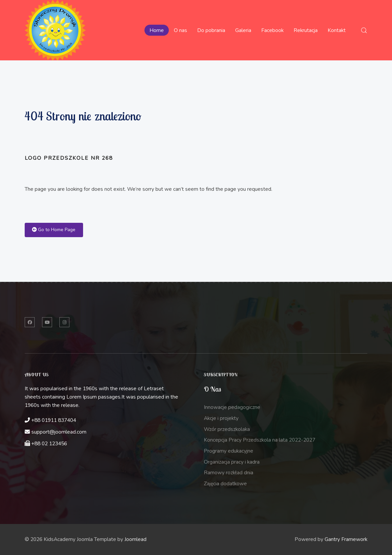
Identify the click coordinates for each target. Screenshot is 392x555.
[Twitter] (47, 322)
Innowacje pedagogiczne (232, 407)
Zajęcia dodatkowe (225, 484)
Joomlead (135, 539)
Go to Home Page (54, 230)
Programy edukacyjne (229, 451)
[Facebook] (30, 322)
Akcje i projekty (221, 418)
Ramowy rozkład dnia (229, 473)
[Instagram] (64, 322)
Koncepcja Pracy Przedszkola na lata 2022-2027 (260, 440)
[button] (364, 30)
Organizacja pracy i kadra (232, 462)
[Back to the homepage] (55, 30)
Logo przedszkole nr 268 (69, 158)
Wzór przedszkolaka (227, 429)
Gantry (346, 539)
